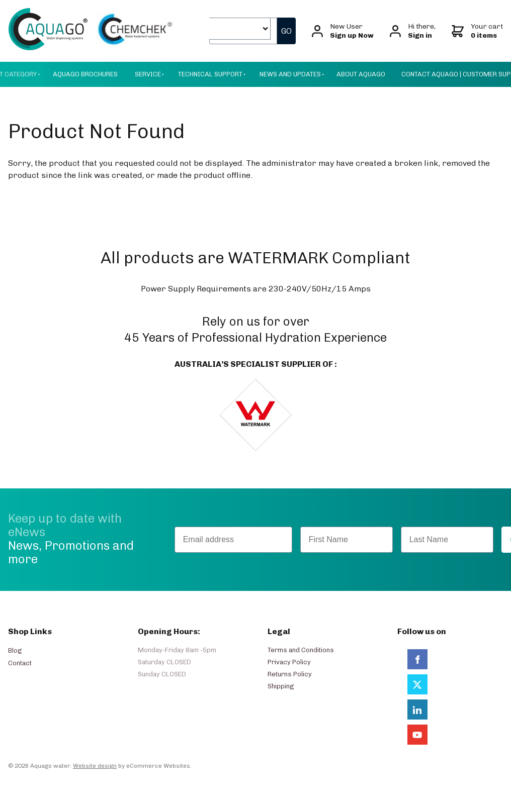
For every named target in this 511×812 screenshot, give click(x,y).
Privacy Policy (289, 662)
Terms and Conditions (301, 650)
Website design (95, 766)
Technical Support (210, 74)
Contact (20, 663)
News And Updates (290, 74)
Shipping (281, 686)
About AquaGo (361, 74)
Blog (15, 650)
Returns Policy (290, 674)
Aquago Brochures (85, 74)
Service (148, 74)
